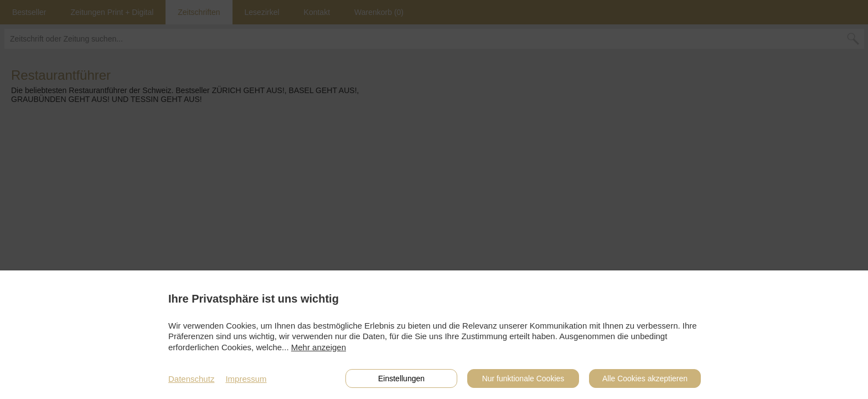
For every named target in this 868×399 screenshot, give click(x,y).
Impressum (246, 379)
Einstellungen (401, 378)
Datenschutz (191, 379)
